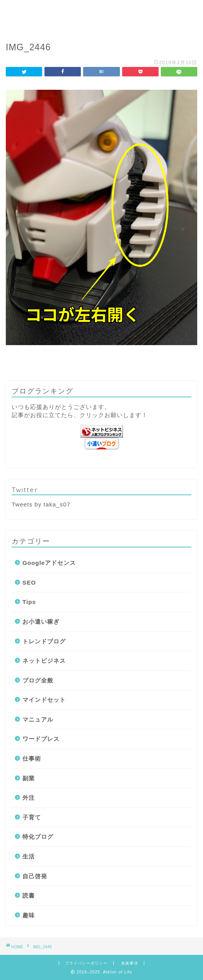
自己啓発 (35, 876)
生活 (29, 856)
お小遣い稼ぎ (41, 622)
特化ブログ (38, 837)
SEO (29, 582)
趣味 (29, 915)
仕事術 (32, 759)
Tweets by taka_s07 (41, 504)
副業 (29, 778)
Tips (29, 602)
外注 (29, 798)
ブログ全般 (38, 680)
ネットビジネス (44, 661)
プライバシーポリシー (86, 963)
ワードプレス (41, 739)
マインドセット (44, 700)
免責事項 (130, 963)
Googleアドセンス (49, 563)
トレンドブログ (44, 641)
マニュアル (38, 719)
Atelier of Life (101, 16)
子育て (32, 817)
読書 (29, 895)
